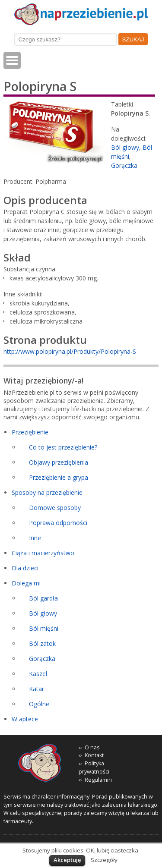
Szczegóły (104, 860)
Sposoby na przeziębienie (47, 492)
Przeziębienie (30, 432)
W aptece (25, 719)
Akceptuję (67, 860)
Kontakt (94, 755)
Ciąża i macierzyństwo (43, 553)
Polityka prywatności (94, 767)
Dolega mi (26, 583)
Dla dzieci (25, 568)
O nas (92, 747)
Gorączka (124, 165)
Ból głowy (125, 147)
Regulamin (98, 780)
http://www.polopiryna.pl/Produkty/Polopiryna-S (70, 351)
